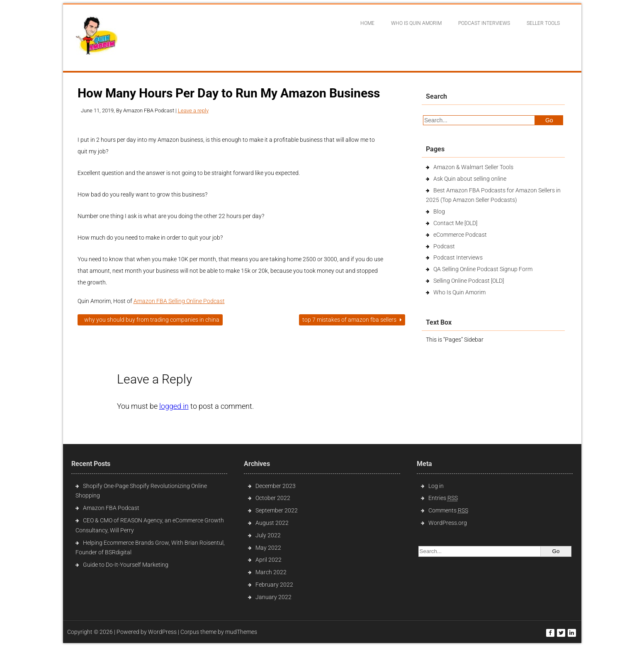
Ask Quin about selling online (470, 179)
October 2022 (273, 498)
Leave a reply (193, 110)
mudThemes (241, 632)
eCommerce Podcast (460, 235)
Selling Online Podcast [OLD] (469, 281)
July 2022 (268, 535)
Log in (436, 486)
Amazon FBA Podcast (111, 508)
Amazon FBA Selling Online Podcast (179, 301)
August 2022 (272, 523)
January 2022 (273, 597)
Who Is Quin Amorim (416, 23)
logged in (174, 406)
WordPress (162, 632)
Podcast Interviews (458, 257)
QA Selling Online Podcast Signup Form (483, 269)
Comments (448, 510)
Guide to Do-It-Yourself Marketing (126, 565)
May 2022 (268, 548)
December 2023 (276, 486)
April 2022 (269, 560)
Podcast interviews (484, 23)
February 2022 (274, 585)
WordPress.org (448, 523)
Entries (443, 498)
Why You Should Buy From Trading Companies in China (150, 320)
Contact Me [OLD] (455, 223)
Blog (439, 211)
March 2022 (271, 572)
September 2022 (277, 510)
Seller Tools (543, 23)
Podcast (444, 246)
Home (367, 23)
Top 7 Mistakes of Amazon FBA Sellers (352, 320)
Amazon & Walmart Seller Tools (473, 167)
